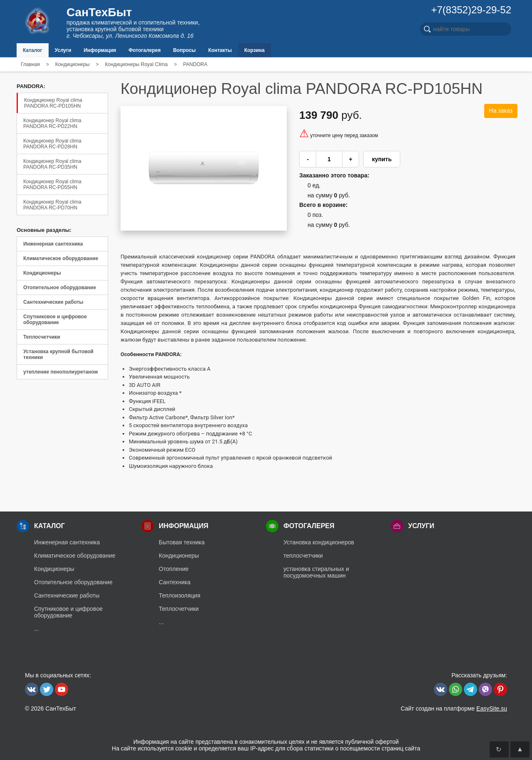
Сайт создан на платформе (454, 708)
